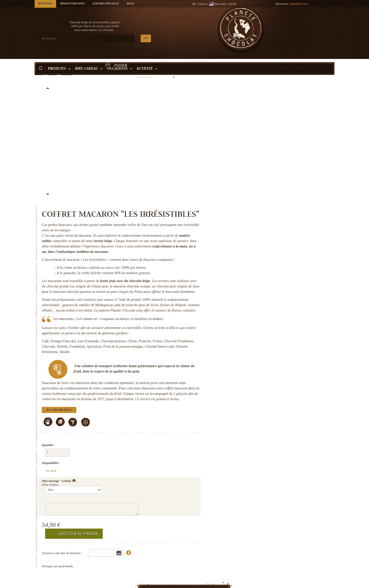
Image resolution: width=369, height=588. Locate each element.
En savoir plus (233, 342)
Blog (130, 4)
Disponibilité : (224, 386)
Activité (147, 61)
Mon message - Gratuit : (233, 397)
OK (95, 39)
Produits (59, 61)
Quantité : (222, 377)
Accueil (39, 70)
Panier (297, 24)
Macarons (66, 70)
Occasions (120, 61)
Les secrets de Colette (69, 575)
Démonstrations (72, 4)
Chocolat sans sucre (146, 575)
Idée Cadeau (89, 61)
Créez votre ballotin (302, 61)
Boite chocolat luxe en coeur (223, 575)
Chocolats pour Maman (300, 575)
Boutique (45, 4)
